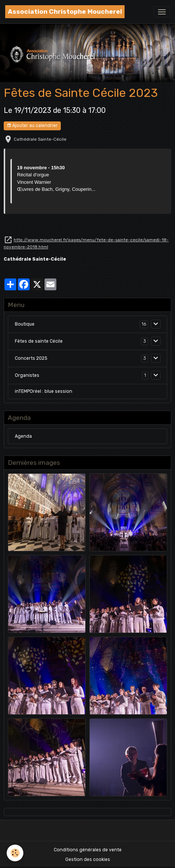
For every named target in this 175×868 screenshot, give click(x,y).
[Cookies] (15, 853)
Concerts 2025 (31, 358)
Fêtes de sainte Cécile (39, 341)
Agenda (23, 436)
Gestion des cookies (88, 859)
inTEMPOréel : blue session (44, 391)
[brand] (65, 12)
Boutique (25, 324)
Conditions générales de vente (88, 850)
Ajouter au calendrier (32, 126)
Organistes (27, 375)
